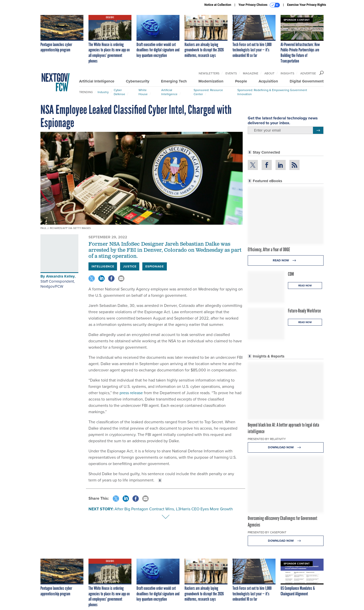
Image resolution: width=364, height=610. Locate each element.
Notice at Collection (218, 5)
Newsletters (209, 73)
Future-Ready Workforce (304, 311)
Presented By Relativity (267, 439)
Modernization (211, 81)
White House (143, 92)
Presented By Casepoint (267, 532)
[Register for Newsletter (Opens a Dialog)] (318, 130)
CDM (291, 274)
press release (131, 393)
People (241, 81)
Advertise (308, 73)
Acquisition (268, 81)
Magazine (251, 73)
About (269, 73)
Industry (103, 92)
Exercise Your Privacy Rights (307, 5)
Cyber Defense (119, 92)
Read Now (286, 260)
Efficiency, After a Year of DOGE (269, 249)
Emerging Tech (174, 81)
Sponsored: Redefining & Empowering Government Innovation (272, 92)
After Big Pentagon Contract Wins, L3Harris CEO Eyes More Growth (174, 509)
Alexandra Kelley (60, 276)
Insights (287, 73)
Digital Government (307, 81)
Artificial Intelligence (97, 81)
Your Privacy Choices (259, 5)
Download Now (286, 447)
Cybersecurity (138, 81)
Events (231, 73)
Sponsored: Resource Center (208, 92)
